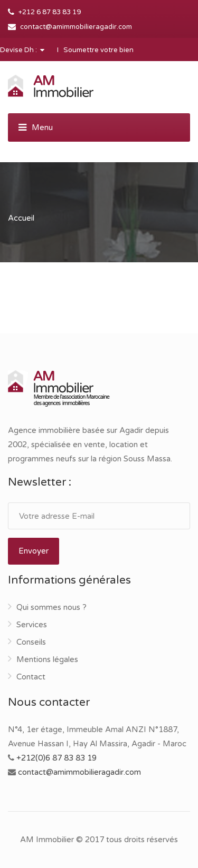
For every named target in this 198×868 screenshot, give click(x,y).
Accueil (21, 218)
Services (32, 625)
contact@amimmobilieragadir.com (76, 27)
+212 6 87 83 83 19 (50, 12)
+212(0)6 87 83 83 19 (56, 758)
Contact (31, 677)
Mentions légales (47, 659)
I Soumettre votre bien (95, 50)
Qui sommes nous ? (51, 607)
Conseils (31, 642)
